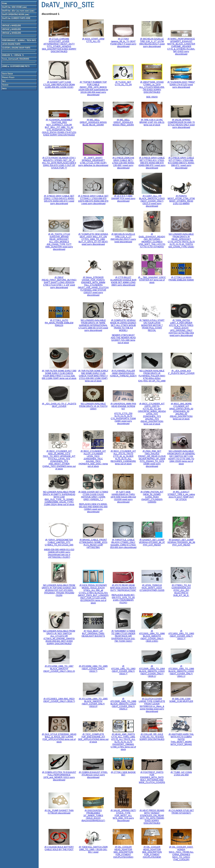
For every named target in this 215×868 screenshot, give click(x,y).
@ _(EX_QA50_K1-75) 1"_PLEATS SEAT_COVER (59, 405)
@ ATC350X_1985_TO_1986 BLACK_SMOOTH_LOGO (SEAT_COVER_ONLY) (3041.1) (181, 671)
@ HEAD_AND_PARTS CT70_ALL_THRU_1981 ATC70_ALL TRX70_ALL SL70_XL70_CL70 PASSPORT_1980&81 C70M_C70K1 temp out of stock (123, 742)
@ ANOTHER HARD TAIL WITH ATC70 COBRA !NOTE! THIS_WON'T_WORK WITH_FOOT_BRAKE (181, 739)
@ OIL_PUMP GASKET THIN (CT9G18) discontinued (59, 812)
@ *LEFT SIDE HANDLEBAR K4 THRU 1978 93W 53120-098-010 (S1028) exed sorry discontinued (123, 497)
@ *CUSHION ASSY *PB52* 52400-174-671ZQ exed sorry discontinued (181, 85)
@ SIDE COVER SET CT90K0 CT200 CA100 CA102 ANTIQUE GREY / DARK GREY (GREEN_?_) (93, 496)
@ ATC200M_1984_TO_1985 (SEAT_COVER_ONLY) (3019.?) (93, 669)
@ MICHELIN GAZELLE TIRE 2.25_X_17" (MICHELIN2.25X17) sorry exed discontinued (123, 238)
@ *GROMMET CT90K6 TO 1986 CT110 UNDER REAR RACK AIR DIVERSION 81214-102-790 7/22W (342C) (123, 636)
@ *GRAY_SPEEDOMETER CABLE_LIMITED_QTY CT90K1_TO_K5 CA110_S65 (59, 542)
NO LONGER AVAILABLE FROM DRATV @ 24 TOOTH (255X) (93, 406)
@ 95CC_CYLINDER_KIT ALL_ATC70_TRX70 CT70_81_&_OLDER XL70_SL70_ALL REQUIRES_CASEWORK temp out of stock (123, 457)
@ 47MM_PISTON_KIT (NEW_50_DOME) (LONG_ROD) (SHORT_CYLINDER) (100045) (152, 497)
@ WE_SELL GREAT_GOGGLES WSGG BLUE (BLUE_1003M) (93, 122)
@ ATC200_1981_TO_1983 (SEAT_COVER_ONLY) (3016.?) (123, 670)
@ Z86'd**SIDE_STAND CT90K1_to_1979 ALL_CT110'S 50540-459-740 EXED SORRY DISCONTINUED (152, 87)
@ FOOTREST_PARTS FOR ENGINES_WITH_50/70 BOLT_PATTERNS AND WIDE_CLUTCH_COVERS (152, 777)
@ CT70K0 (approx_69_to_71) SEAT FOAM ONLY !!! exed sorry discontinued (123, 43)
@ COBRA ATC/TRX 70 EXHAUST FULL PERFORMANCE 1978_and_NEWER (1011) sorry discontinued (59, 776)
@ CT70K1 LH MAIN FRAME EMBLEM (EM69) (181, 279)
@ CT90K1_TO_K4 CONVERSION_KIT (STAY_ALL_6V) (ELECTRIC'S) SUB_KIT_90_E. (181, 590)
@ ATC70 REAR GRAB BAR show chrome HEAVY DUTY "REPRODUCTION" (123, 588)
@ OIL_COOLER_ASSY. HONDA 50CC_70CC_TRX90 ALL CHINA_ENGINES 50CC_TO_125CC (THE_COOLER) (181, 853)
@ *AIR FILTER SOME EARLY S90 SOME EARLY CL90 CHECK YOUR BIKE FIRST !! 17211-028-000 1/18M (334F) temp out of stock (59, 374)
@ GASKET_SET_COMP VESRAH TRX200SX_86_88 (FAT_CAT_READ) (181, 542)
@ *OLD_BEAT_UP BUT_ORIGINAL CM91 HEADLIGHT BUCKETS (93, 633)
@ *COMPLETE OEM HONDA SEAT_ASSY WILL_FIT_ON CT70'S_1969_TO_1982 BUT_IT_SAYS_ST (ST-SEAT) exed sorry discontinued (93, 239)
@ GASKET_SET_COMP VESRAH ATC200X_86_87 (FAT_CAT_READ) (152, 542)
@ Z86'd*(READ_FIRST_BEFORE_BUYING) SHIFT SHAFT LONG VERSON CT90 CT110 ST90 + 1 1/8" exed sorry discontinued (59, 282)
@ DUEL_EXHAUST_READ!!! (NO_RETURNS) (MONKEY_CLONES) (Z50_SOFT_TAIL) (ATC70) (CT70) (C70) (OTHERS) (152, 240)
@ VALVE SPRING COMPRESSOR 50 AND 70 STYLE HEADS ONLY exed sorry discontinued (181, 123)
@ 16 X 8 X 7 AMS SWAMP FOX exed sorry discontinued (123, 198)
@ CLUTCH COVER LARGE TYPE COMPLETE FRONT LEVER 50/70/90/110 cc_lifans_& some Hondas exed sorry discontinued (152, 705)
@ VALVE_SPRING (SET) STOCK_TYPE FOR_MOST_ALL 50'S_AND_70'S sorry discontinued (123, 815)
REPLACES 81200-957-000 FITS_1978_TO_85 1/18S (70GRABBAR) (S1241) (123, 599)
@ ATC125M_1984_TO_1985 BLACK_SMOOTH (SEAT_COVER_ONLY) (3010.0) (93, 702)
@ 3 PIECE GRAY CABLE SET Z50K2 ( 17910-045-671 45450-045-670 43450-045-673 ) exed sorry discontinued (59, 200)
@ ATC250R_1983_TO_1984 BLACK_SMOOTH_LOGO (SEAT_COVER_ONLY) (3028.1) (152, 671)
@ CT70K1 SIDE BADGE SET (123, 773)
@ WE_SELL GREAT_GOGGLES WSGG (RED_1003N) (123, 122)
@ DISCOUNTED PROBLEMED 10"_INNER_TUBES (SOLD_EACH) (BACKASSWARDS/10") (93, 815)
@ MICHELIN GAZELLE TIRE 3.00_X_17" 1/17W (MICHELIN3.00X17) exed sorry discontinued (152, 43)
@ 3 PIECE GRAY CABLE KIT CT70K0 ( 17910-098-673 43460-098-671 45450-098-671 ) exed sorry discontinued (181, 163)
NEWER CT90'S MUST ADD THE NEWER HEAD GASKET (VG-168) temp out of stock (123, 339)
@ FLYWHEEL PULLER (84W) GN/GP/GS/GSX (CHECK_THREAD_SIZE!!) (123, 373)
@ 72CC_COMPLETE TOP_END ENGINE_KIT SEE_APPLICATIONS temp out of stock (93, 738)
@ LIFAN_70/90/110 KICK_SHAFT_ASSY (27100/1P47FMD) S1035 (152, 588)
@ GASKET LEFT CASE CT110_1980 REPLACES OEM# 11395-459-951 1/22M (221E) (59, 85)
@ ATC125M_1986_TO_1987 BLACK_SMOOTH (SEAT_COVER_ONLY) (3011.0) (59, 669)
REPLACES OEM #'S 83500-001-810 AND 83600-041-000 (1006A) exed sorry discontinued (93, 508)
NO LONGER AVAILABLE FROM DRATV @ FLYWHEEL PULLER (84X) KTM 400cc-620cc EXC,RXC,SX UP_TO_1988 (152, 376)
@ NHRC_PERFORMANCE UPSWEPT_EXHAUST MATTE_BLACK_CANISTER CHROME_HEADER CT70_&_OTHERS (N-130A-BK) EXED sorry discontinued (181, 46)
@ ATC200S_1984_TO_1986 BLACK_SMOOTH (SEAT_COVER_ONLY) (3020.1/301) (152, 636)
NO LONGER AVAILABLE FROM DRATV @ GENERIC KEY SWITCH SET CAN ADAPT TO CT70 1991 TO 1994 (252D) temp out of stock (181, 457)
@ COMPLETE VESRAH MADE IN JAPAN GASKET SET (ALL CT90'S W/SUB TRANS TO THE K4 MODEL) (123, 325)
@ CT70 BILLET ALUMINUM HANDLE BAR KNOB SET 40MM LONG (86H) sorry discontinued (123, 281)
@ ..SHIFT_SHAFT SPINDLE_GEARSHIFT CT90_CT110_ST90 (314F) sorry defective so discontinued (93, 161)
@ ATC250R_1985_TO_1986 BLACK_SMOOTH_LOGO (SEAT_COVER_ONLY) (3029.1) (123, 704)
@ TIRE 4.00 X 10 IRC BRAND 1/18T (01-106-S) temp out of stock (152, 122)
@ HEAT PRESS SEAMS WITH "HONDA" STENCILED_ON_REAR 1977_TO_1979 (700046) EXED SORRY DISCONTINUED (152, 817)
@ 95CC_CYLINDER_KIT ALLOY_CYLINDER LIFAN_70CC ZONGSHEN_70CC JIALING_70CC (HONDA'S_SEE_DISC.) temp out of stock (93, 459)
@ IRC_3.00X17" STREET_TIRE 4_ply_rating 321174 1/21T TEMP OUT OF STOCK (181, 496)
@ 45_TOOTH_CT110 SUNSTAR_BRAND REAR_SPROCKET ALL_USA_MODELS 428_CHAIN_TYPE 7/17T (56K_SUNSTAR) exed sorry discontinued (59, 242)
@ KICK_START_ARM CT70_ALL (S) (93, 40)
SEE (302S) (152, 97)
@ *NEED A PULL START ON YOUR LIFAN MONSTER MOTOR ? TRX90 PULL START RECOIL (152, 325)
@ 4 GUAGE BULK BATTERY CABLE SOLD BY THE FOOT (59, 848)
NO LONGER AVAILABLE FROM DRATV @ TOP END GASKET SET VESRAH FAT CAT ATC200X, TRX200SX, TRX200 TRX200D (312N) (59, 590)
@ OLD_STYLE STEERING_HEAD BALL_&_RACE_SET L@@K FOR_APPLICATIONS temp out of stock (59, 738)
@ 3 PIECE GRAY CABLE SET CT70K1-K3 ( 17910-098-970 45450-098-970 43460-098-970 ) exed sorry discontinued (152, 163)
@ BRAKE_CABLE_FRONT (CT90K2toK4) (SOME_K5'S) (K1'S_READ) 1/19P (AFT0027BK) (93, 544)
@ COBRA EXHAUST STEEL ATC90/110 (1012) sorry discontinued (93, 775)
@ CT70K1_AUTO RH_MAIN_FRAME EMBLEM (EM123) (59, 323)
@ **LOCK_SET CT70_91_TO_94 (123, 83)
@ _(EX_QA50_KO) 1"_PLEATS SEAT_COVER (181, 372)
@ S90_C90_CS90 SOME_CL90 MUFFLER (181, 700)
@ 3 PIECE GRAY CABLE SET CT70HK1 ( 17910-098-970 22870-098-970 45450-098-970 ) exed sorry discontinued (93, 200)
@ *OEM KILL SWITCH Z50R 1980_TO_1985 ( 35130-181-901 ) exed (93, 849)
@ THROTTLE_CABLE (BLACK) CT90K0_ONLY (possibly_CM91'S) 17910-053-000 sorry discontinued (123, 544)
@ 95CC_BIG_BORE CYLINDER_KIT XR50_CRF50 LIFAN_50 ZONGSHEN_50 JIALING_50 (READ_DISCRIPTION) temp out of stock (181, 411)
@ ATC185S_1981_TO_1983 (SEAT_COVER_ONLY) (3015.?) (181, 635)
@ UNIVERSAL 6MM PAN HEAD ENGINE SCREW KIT (123, 406)
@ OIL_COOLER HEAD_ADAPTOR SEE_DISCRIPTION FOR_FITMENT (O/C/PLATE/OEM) (152, 852)
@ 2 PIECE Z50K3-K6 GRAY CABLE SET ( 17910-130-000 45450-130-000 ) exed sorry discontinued (123, 163)
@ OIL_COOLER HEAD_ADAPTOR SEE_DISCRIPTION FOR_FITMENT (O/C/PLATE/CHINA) (123, 852)
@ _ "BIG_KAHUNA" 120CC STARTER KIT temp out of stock (152, 280)
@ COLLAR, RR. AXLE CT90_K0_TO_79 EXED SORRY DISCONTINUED (152, 737)
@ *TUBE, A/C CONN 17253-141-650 (181, 773)
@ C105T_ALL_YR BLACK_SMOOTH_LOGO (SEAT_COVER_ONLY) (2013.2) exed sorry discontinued (152, 201)
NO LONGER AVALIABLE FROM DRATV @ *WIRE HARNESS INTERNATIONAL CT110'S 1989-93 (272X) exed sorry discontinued (93, 325)
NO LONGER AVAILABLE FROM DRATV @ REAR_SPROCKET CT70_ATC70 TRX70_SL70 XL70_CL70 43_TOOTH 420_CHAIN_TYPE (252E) (181, 240)
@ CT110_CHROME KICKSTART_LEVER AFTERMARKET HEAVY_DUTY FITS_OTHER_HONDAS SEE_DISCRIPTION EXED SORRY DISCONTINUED (59, 45)
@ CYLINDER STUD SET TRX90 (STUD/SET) (181, 812)
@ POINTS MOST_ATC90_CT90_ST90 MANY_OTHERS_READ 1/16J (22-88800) (181, 200)
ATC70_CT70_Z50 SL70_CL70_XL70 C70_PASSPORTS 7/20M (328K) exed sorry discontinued (123, 418)
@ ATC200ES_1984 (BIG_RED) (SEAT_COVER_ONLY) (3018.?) (59, 700)
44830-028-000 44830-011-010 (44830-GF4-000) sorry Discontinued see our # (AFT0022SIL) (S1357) (59, 553)
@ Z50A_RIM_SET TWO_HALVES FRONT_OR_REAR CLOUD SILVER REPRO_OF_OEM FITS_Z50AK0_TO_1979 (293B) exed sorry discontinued (152, 459)
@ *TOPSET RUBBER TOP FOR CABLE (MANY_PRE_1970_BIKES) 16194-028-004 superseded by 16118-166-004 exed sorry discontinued (93, 88)
